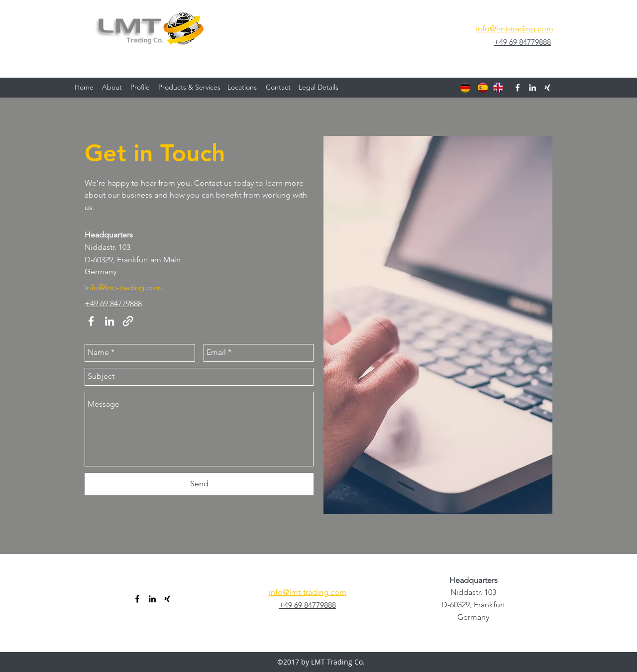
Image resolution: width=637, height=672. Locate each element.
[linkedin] (532, 73)
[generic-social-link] (547, 73)
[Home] (84, 88)
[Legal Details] (318, 88)
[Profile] (140, 88)
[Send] (199, 484)
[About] (112, 88)
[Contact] (278, 88)
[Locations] (242, 88)
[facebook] (518, 73)
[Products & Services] (189, 88)
